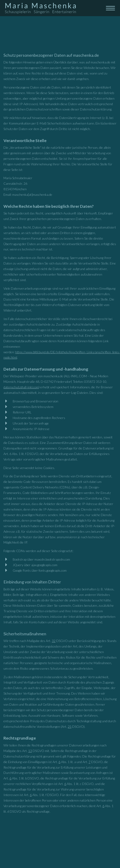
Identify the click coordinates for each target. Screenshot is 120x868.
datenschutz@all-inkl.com (21, 387)
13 (30, 751)
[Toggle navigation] (110, 8)
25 (70, 727)
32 (54, 641)
